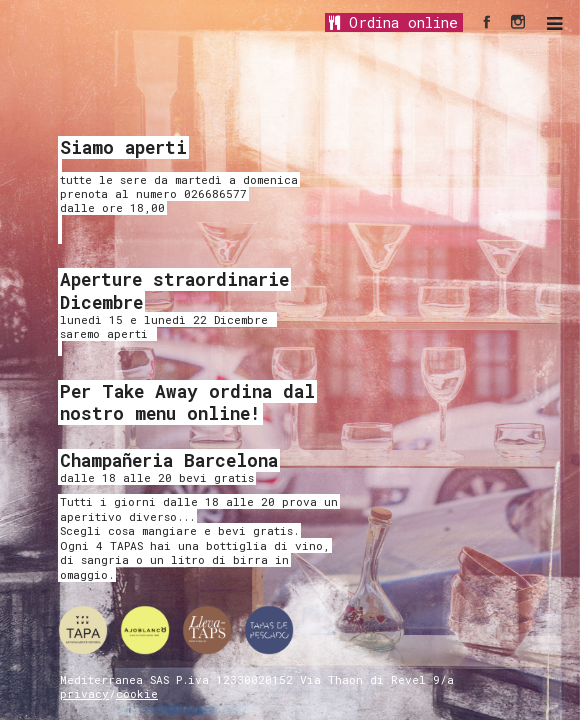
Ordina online (393, 22)
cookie (137, 693)
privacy (84, 693)
